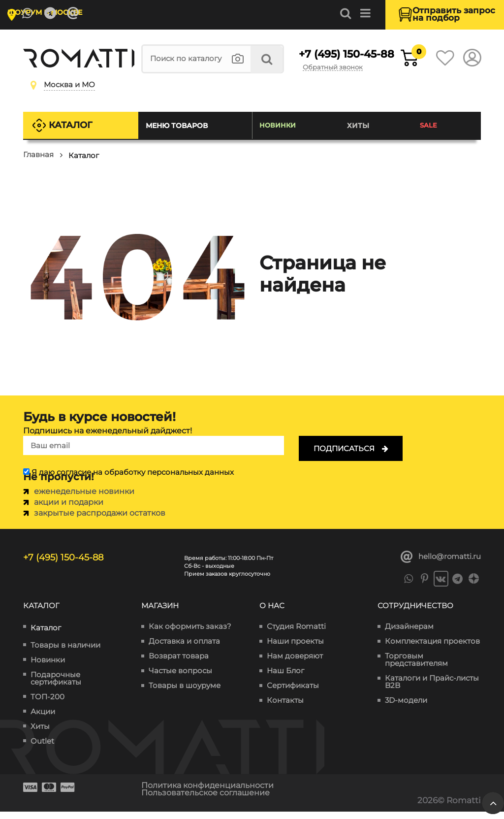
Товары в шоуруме (185, 694)
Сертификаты (293, 694)
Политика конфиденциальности (212, 793)
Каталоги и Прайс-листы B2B (432, 690)
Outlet (42, 749)
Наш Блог (285, 679)
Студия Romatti (296, 635)
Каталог (74, 133)
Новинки (281, 133)
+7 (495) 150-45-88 (331, 61)
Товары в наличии (65, 653)
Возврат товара (179, 664)
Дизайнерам (409, 635)
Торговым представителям (416, 668)
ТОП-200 (47, 704)
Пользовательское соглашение (211, 800)
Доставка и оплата (184, 649)
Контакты (285, 708)
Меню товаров (180, 133)
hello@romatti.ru (441, 564)
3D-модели (406, 708)
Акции (43, 719)
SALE (430, 133)
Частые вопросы (180, 679)
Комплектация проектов (432, 649)
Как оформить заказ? (190, 635)
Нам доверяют (295, 664)
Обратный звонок (344, 76)
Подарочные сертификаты (56, 686)
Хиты (360, 133)
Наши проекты (295, 649)
